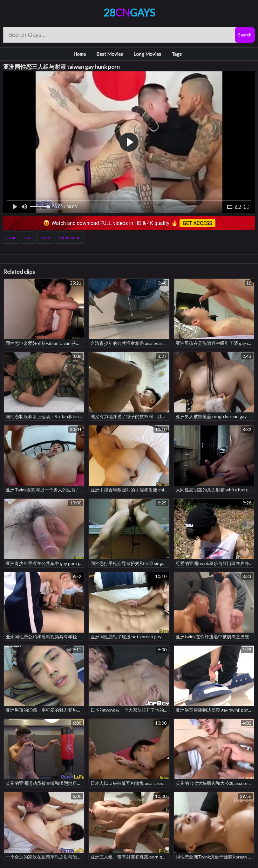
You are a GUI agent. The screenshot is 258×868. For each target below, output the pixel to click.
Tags (177, 54)
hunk (46, 237)
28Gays (129, 13)
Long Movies (147, 54)
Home (80, 54)
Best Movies (110, 54)
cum (29, 237)
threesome (69, 237)
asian (11, 237)
